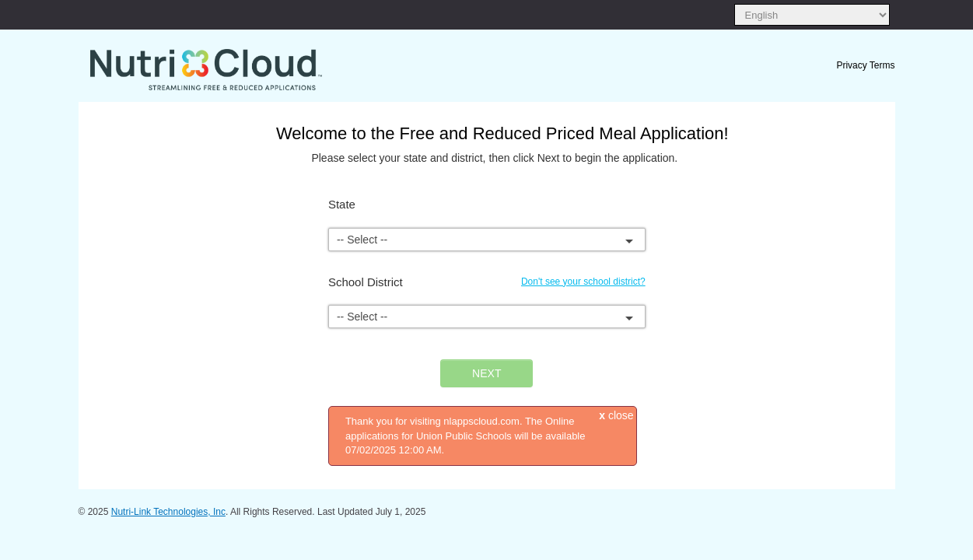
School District (366, 282)
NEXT (486, 373)
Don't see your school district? (583, 282)
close (616, 415)
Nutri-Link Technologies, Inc (168, 512)
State (342, 204)
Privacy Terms (865, 65)
